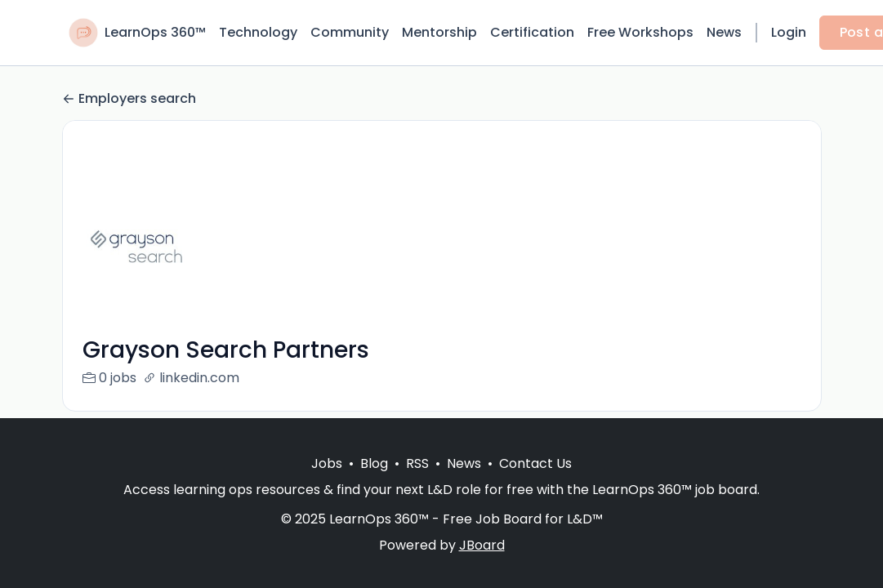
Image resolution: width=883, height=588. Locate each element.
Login (789, 32)
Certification (532, 32)
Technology (258, 32)
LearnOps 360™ (155, 32)
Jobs (327, 463)
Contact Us (535, 463)
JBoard (482, 545)
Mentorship (439, 32)
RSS (417, 463)
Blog (374, 463)
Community (350, 32)
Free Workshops (640, 32)
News (724, 32)
